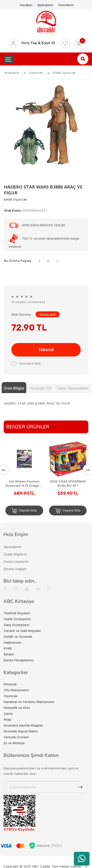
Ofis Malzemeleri (16, 690)
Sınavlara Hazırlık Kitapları (23, 725)
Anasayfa (12, 73)
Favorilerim (66, 5)
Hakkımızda (12, 642)
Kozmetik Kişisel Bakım (21, 731)
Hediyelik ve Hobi (17, 708)
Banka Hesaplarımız (19, 660)
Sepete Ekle (24, 511)
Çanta (8, 714)
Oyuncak (36, 73)
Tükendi (46, 350)
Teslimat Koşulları (17, 613)
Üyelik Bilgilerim (15, 554)
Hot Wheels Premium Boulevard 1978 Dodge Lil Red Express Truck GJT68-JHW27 (24, 484)
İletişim (9, 654)
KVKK (8, 648)
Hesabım (26, 5)
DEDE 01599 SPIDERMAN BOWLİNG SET (68, 484)
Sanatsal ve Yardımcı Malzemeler (29, 702)
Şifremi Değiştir (15, 569)
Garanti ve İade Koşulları (22, 631)
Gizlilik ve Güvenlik (18, 637)
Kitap (7, 719)
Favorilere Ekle (26, 364)
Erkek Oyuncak (64, 73)
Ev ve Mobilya (14, 743)
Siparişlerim (45, 5)
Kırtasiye (10, 684)
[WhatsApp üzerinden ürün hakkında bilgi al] (82, 859)
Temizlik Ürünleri (16, 737)
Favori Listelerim (16, 562)
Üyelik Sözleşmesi (17, 619)
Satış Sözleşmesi (16, 625)
